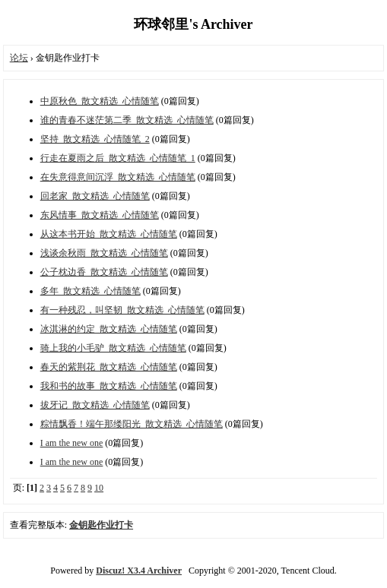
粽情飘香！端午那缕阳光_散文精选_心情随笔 (132, 424)
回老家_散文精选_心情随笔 (95, 196)
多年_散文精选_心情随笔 (90, 291)
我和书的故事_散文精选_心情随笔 (109, 386)
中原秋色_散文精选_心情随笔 (100, 101)
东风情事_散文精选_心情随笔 (100, 215)
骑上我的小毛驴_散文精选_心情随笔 (113, 348)
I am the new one (72, 443)
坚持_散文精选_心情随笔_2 (95, 139)
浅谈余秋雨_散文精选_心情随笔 (104, 253)
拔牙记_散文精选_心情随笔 (95, 405)
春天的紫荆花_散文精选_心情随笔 (109, 367)
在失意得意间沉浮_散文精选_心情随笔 (118, 177)
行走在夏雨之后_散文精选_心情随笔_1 (118, 158)
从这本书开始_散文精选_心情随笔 (109, 234)
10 (99, 488)
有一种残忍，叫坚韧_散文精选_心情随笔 (122, 310)
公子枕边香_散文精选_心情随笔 (104, 272)
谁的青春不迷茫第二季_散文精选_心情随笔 (127, 120)
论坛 (19, 58)
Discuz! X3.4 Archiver (139, 571)
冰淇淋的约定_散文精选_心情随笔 (109, 329)
